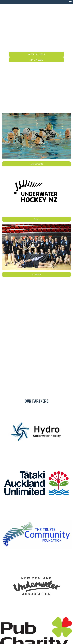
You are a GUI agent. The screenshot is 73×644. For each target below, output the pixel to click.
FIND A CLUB (36, 60)
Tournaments (37, 164)
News (37, 219)
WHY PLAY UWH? (36, 54)
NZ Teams (37, 274)
